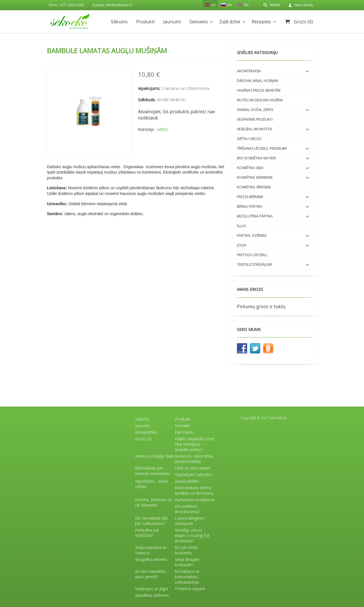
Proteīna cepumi (190, 589)
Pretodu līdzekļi (252, 255)
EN (243, 5)
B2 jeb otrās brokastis (186, 550)
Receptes (261, 22)
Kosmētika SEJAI (250, 168)
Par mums (184, 432)
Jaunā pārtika (187, 481)
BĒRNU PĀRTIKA (250, 206)
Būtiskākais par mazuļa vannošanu (153, 471)
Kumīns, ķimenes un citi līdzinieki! (154, 502)
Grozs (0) (303, 22)
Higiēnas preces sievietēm (259, 90)
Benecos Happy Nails (155, 456)
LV (210, 5)
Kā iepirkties (146, 432)
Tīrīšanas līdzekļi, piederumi (262, 148)
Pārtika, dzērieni (252, 235)
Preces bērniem (250, 197)
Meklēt (275, 5)
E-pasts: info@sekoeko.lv (112, 5)
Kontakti (183, 426)
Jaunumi (172, 22)
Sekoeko (199, 22)
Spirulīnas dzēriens (152, 595)
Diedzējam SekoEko (193, 475)
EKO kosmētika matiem (256, 158)
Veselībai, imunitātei (255, 129)
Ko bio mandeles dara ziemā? (151, 574)
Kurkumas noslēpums (195, 500)
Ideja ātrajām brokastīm (187, 562)
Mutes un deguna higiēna (260, 100)
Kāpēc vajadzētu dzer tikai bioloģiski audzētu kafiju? (195, 444)
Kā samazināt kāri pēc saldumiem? (151, 521)
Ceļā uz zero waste (193, 468)
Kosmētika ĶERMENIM (255, 177)
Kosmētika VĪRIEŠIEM (254, 187)
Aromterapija (249, 71)
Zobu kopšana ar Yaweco (151, 550)
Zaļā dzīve (230, 22)
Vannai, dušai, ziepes (255, 110)
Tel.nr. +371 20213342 (66, 5)
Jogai (242, 245)
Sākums (119, 22)
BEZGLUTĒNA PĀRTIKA (255, 216)
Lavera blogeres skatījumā (190, 521)
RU (227, 5)
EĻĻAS (241, 226)
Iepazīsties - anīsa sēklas (151, 484)
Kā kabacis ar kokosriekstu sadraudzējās (187, 577)
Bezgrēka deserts (151, 559)
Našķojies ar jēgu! (152, 589)
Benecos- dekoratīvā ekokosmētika (194, 459)
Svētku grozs (249, 139)
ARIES (163, 129)
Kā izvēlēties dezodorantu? (188, 509)
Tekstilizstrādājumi (254, 265)
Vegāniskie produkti (255, 119)
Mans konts (304, 5)
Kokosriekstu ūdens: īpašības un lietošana (194, 490)
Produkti (145, 22)
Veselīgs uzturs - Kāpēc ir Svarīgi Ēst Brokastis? (192, 535)
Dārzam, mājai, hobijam (258, 81)
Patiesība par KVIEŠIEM (147, 533)
